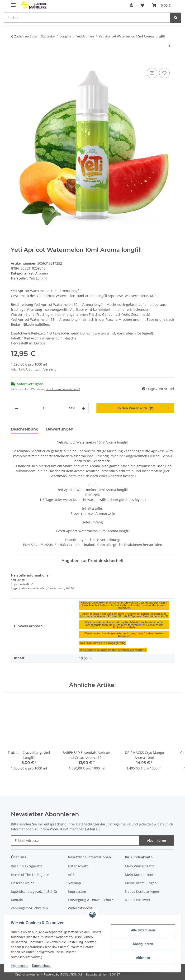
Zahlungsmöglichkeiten (29, 908)
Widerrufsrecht (80, 908)
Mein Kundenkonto (140, 875)
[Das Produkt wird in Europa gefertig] (103, 643)
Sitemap (74, 883)
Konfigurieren (142, 944)
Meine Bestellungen (141, 883)
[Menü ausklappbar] (13, 3)
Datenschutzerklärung (94, 824)
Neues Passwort (138, 900)
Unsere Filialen (23, 883)
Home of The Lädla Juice (30, 875)
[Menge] (44, 408)
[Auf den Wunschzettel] (164, 73)
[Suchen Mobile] (87, 18)
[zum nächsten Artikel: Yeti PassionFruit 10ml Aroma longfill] (169, 46)
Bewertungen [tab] (60, 429)
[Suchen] (176, 18)
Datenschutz (42, 966)
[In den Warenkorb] (15, 61)
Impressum (20, 966)
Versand (50, 369)
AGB (71, 875)
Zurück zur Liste (25, 36)
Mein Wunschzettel (140, 866)
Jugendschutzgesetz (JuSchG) (34, 891)
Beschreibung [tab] (25, 429)
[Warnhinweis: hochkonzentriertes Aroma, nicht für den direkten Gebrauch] (124, 635)
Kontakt (17, 900)
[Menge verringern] (16, 408)
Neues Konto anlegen (142, 891)
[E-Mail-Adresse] (75, 840)
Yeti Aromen (38, 273)
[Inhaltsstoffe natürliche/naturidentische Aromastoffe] (113, 649)
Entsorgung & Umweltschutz (90, 900)
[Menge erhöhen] (83, 408)
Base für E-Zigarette (27, 866)
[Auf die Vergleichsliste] (152, 73)
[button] (131, 5)
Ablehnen (142, 958)
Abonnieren (157, 840)
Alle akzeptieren (142, 930)
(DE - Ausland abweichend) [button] (62, 389)
